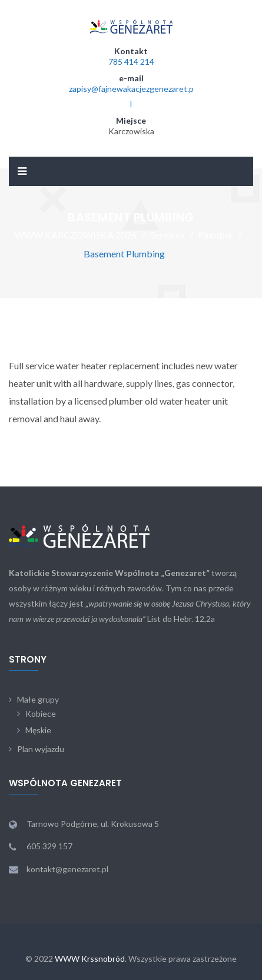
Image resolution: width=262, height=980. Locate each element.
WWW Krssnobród (90, 959)
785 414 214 (131, 62)
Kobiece (41, 714)
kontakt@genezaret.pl (67, 869)
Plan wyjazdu (41, 749)
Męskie (38, 730)
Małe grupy (38, 699)
